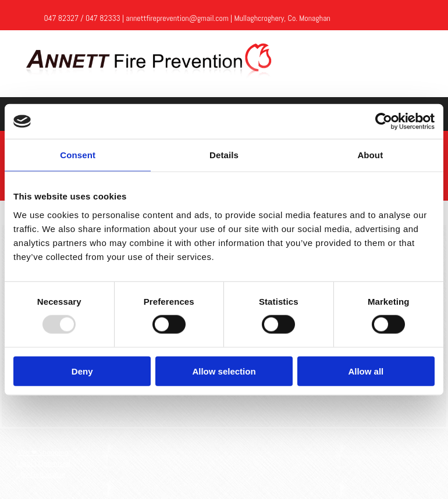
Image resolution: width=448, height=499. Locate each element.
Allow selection (224, 371)
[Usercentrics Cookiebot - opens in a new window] (384, 122)
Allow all (366, 371)
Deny (82, 371)
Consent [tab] (78, 155)
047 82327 (61, 18)
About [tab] (370, 155)
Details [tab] (224, 155)
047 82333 (103, 18)
